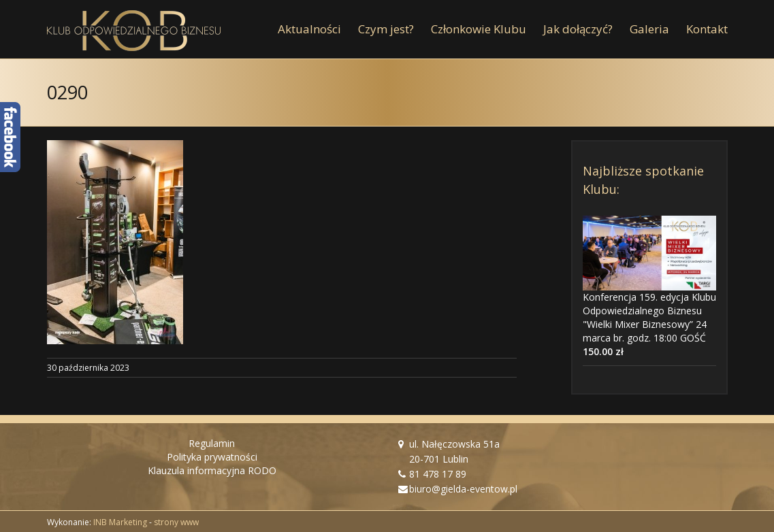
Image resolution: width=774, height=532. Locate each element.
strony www (176, 522)
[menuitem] (318, 29)
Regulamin (212, 443)
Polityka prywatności (212, 457)
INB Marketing (120, 522)
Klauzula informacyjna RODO (212, 470)
